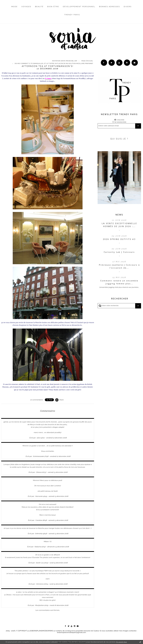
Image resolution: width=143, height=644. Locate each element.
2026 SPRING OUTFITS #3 (119, 239)
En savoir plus (121, 642)
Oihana (39, 472)
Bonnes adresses (110, 7)
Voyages (26, 7)
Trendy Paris (72, 15)
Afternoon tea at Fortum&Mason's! (48, 66)
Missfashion (40, 605)
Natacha (38, 547)
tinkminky (39, 534)
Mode (15, 7)
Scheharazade (39, 456)
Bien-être (53, 7)
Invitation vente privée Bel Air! (65, 61)
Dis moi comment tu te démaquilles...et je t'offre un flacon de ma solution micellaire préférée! (54, 64)
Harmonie (39, 496)
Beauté (39, 7)
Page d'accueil (87, 61)
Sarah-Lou (40, 563)
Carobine (39, 520)
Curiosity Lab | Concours (119, 252)
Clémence (40, 584)
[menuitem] (15, 9)
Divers (128, 7)
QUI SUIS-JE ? (119, 139)
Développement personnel (79, 7)
